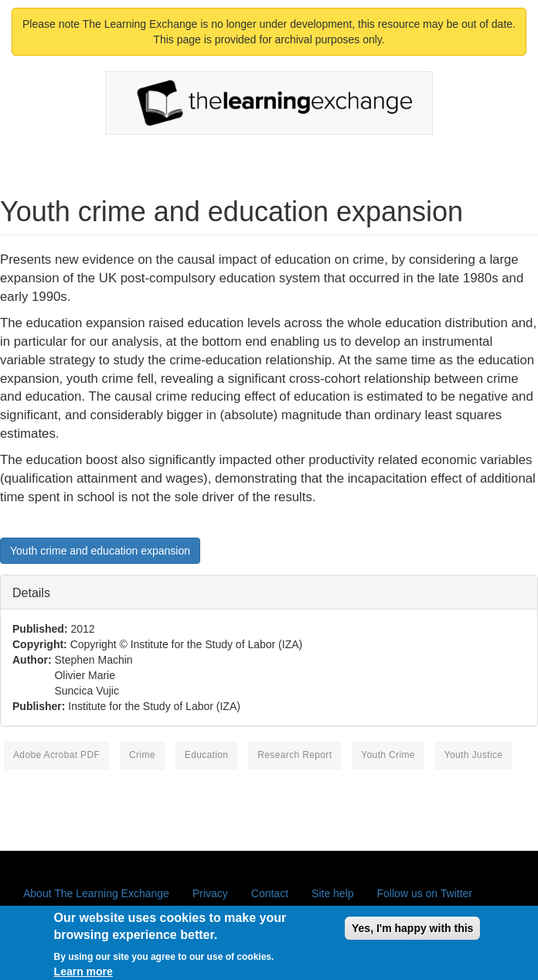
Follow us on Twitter (425, 893)
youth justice (474, 755)
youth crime (388, 755)
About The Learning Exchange (96, 893)
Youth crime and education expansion (100, 551)
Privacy (210, 893)
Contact (270, 893)
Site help (332, 893)
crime (142, 755)
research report (295, 755)
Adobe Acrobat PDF (56, 755)
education (207, 755)
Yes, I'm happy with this (412, 933)
